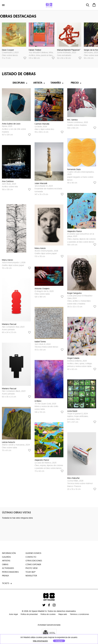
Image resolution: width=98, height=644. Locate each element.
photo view (32, 569)
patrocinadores (10, 572)
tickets (7, 584)
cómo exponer (33, 565)
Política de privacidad (26, 615)
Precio (78, 83)
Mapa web (65, 615)
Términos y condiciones (84, 615)
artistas (6, 561)
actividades (8, 569)
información (9, 553)
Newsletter (31, 576)
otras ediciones (34, 561)
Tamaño (59, 83)
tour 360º (30, 572)
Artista (39, 83)
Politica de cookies (48, 615)
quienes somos (33, 553)
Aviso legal (8, 615)
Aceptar (59, 641)
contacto (31, 557)
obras (5, 565)
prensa (5, 576)
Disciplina (20, 83)
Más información (40, 641)
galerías (6, 557)
